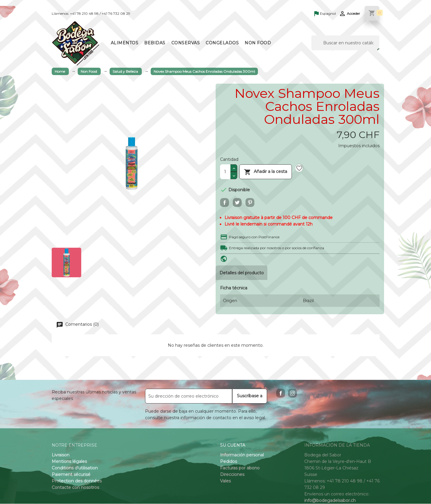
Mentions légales (69, 462)
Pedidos (228, 462)
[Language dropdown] (325, 14)
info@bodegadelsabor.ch (330, 501)
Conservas (186, 43)
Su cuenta (233, 445)
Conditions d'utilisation (75, 468)
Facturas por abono (240, 468)
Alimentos (125, 43)
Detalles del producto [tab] (242, 273)
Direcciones (232, 475)
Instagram (292, 393)
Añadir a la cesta (266, 172)
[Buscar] (345, 43)
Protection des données (77, 481)
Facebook (281, 393)
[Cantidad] (225, 172)
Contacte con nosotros (75, 488)
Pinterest (250, 202)
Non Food (258, 43)
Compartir (225, 202)
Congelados (222, 43)
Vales (225, 481)
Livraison (61, 455)
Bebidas (155, 43)
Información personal (242, 455)
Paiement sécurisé (71, 475)
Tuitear (237, 202)
